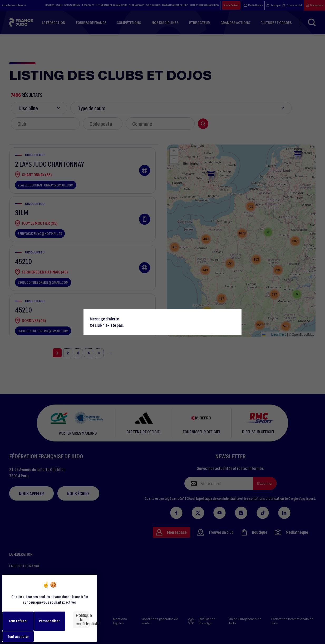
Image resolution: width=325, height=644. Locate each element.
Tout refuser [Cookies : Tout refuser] (18, 621)
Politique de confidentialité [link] (82, 620)
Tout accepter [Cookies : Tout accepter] (18, 636)
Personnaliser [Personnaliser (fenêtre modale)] (49, 621)
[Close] (235, 316)
